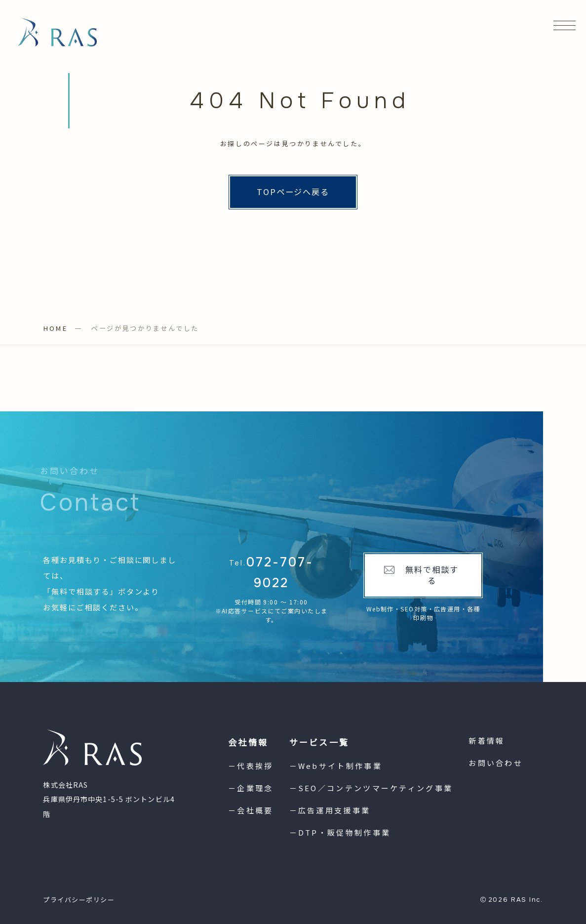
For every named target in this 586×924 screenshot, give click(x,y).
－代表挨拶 (251, 766)
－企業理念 (251, 788)
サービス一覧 (319, 742)
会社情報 (248, 742)
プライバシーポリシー (79, 900)
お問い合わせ (496, 763)
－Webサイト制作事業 (336, 766)
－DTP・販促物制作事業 (340, 832)
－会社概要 (251, 810)
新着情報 (487, 741)
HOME (55, 328)
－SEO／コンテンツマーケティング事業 (371, 788)
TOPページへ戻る (293, 192)
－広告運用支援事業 (330, 810)
